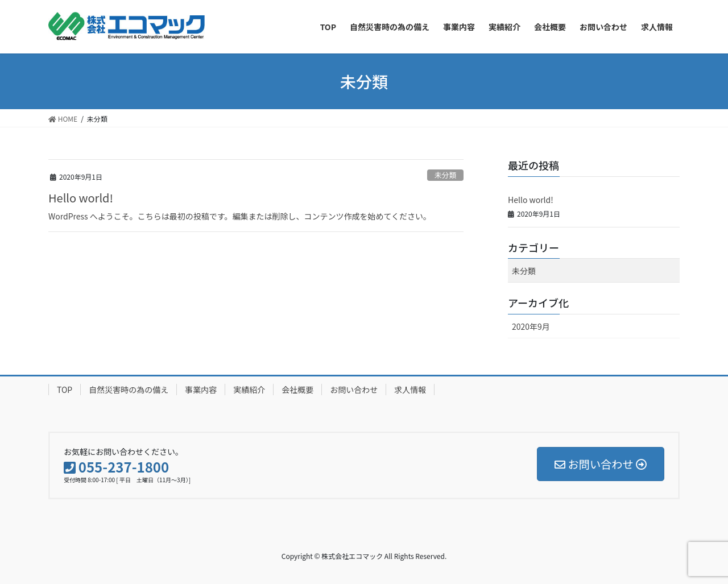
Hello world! (81, 198)
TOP (65, 390)
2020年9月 (531, 326)
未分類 (445, 175)
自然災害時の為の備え (129, 390)
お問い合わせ (354, 390)
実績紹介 (249, 390)
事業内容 (201, 390)
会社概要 (297, 390)
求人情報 (410, 390)
